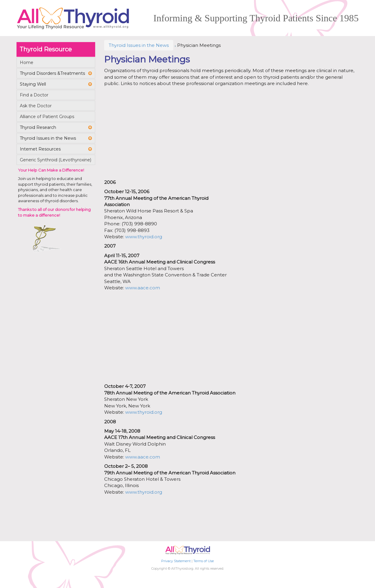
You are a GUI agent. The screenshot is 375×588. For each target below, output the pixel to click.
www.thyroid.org (144, 237)
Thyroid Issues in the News (139, 45)
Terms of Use (204, 561)
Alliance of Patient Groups (47, 117)
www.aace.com (143, 288)
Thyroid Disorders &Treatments (52, 73)
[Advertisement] (230, 134)
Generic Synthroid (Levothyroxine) (56, 160)
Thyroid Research (38, 127)
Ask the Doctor (36, 106)
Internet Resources (40, 149)
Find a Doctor (34, 95)
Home (27, 62)
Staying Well (33, 84)
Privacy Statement (176, 561)
